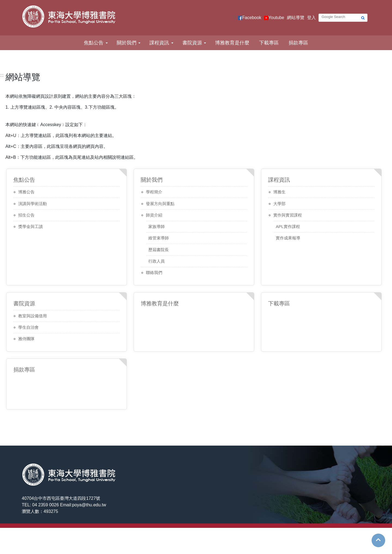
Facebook (252, 18)
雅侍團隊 (26, 339)
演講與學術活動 (33, 204)
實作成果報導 (288, 238)
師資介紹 (154, 215)
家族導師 (157, 226)
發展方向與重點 (160, 204)
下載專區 (269, 43)
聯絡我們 (154, 273)
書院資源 (192, 43)
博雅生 (279, 192)
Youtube (276, 18)
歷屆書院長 (159, 250)
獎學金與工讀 (30, 226)
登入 (311, 18)
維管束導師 (159, 238)
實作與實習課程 (288, 215)
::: (234, 17)
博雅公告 (26, 192)
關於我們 (127, 43)
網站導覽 (296, 18)
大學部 (279, 204)
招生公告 (26, 215)
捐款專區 (298, 43)
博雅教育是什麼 (232, 43)
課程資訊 (159, 43)
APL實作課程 (288, 226)
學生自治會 (28, 327)
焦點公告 (94, 43)
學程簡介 (154, 192)
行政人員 (157, 261)
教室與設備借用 (33, 316)
